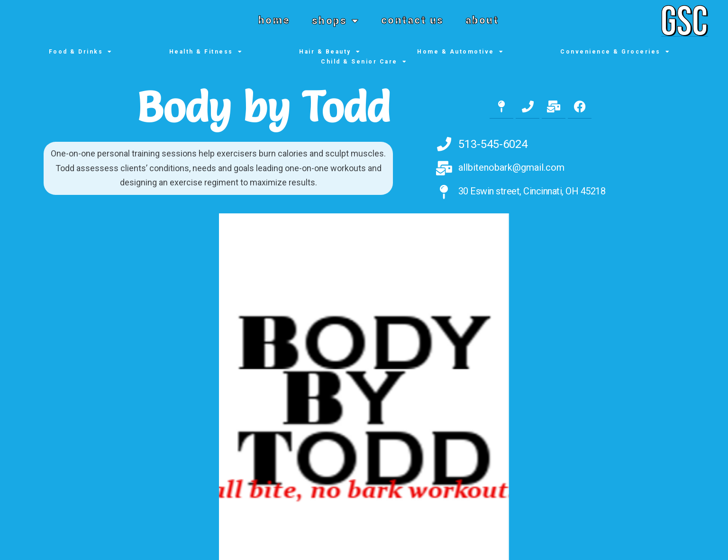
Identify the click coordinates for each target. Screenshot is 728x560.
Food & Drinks (81, 52)
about (482, 20)
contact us (413, 20)
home (274, 20)
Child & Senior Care (364, 62)
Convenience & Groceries (615, 52)
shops (336, 21)
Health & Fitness (206, 52)
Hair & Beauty (330, 52)
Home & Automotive (460, 52)
